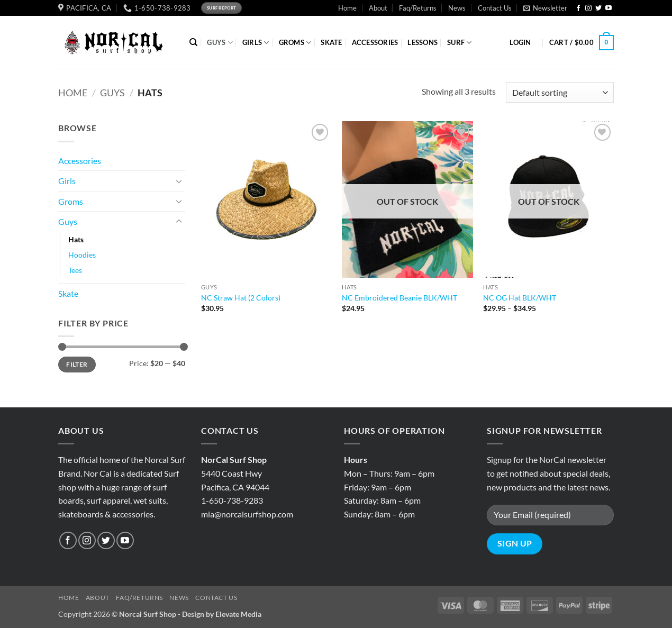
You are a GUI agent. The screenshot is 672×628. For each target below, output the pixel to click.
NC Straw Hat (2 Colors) (241, 298)
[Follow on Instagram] (588, 8)
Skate (68, 293)
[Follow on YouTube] (609, 8)
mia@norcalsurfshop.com (247, 514)
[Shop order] (560, 92)
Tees (75, 270)
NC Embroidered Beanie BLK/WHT (399, 298)
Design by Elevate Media (222, 614)
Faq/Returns (418, 8)
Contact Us (495, 8)
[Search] (193, 42)
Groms (71, 201)
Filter (77, 364)
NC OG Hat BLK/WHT (520, 298)
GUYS (220, 43)
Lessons (423, 42)
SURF (459, 43)
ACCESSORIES (375, 42)
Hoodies (82, 255)
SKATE (331, 42)
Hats (76, 239)
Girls (67, 181)
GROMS (295, 43)
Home (347, 8)
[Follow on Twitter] (598, 8)
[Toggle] (179, 181)
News (457, 8)
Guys (112, 93)
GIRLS (256, 43)
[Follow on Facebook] (578, 8)
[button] (545, 8)
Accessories (80, 161)
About (378, 8)
